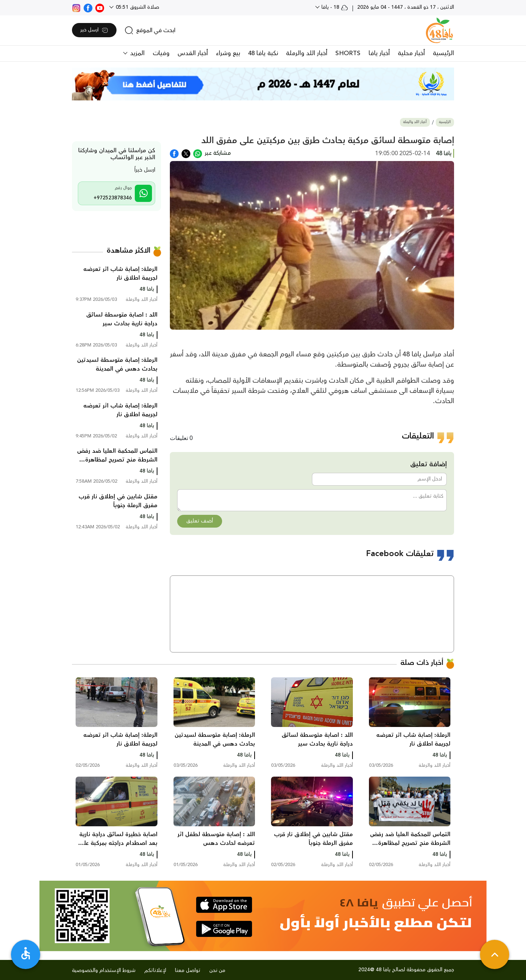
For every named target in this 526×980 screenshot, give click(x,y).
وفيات (161, 53)
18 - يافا (334, 7)
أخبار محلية (411, 53)
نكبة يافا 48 (263, 53)
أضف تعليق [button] (200, 521)
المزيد (136, 53)
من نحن (217, 971)
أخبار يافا (379, 53)
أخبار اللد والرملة (307, 53)
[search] (150, 30)
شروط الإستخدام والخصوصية (104, 971)
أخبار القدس (193, 53)
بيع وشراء (228, 53)
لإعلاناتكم (155, 971)
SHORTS (348, 53)
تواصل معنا (188, 971)
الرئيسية (443, 53)
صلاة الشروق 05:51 (137, 7)
